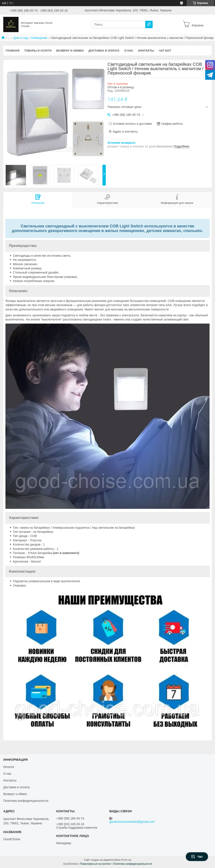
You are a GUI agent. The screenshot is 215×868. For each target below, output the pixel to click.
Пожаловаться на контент (95, 864)
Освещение (39, 38)
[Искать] (149, 24)
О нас (129, 51)
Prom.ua (126, 860)
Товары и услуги (38, 51)
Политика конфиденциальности (26, 801)
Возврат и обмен (70, 51)
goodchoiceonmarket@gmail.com (132, 822)
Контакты (146, 51)
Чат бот (165, 51)
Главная (13, 51)
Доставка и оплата (104, 51)
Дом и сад (21, 38)
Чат (197, 857)
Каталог (9, 767)
